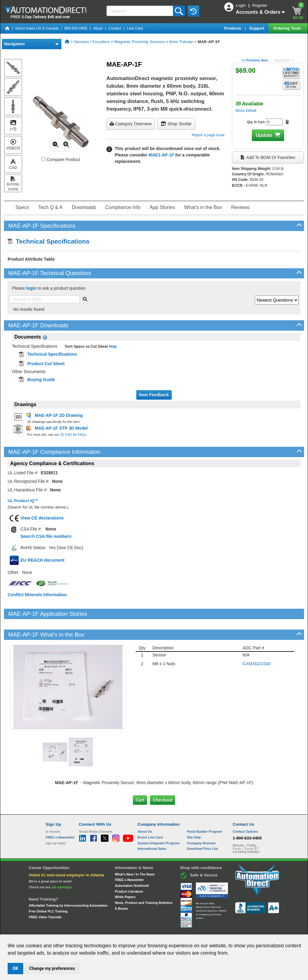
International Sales (152, 828)
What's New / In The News (135, 853)
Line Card (135, 28)
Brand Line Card (150, 817)
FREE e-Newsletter (129, 859)
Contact (115, 28)
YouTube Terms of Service (233, 929)
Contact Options (246, 811)
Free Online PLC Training (48, 890)
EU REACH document (42, 560)
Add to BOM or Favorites (268, 157)
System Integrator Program (158, 822)
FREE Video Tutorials (45, 896)
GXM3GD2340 (257, 643)
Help (112, 347)
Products (233, 28)
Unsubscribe (121, 929)
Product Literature (129, 871)
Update (264, 135)
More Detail (246, 110)
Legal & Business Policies (189, 929)
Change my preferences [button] (52, 968)
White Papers (125, 876)
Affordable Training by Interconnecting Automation (68, 885)
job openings (62, 866)
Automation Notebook (132, 865)
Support (257, 28)
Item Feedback (154, 395)
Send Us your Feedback (89, 929)
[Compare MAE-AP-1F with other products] (43, 159)
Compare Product (61, 160)
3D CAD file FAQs (73, 435)
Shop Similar (176, 124)
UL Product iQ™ (23, 501)
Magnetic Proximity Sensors (139, 42)
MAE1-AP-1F (161, 155)
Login (241, 5)
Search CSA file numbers (46, 536)
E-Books (121, 888)
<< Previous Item (255, 60)
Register (260, 5)
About (98, 28)
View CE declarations (42, 518)
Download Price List (203, 828)
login (31, 288)
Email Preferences (150, 929)
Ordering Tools (288, 28)
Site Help (194, 817)
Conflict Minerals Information (37, 595)
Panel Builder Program (205, 811)
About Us (145, 811)
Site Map (59, 929)
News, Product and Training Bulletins (144, 882)
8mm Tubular (181, 42)
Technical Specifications (49, 241)
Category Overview (131, 124)
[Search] (140, 11)
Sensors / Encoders (92, 42)
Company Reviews (201, 822)
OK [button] (15, 968)
